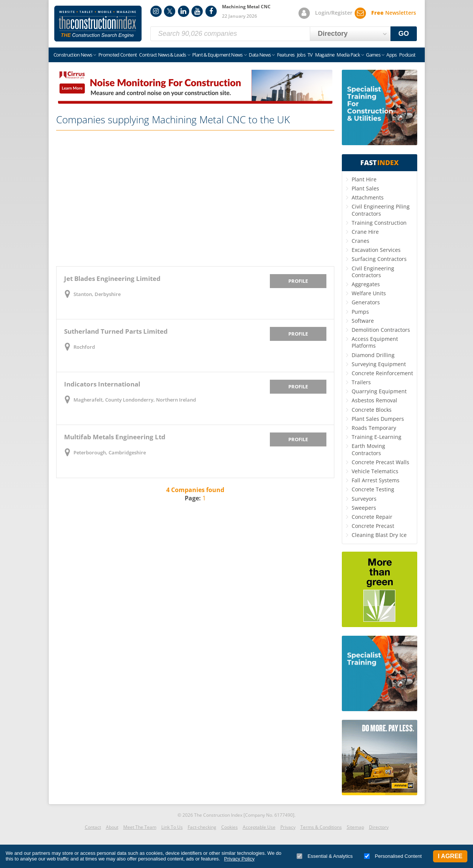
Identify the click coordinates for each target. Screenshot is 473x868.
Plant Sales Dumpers (378, 419)
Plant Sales (365, 188)
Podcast (407, 55)
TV (310, 55)
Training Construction (379, 223)
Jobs (301, 55)
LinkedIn (184, 11)
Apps (391, 55)
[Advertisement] (195, 198)
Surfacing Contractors (379, 259)
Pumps (360, 312)
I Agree (450, 856)
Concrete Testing (373, 489)
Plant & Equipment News (217, 55)
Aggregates (366, 284)
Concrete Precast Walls (380, 462)
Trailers (361, 382)
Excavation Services (376, 250)
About (112, 827)
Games (373, 55)
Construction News (73, 55)
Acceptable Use (259, 827)
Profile (298, 281)
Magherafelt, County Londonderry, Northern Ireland (135, 400)
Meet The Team (140, 827)
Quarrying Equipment (379, 391)
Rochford (84, 347)
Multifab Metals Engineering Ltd (115, 437)
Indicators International (102, 384)
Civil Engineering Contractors (373, 272)
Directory (379, 827)
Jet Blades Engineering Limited (112, 278)
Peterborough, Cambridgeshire (110, 452)
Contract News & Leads (162, 55)
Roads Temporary (374, 428)
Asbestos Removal (374, 400)
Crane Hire (365, 232)
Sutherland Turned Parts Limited (116, 331)
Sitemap (355, 827)
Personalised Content (393, 856)
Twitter (170, 11)
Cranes (360, 241)
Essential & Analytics (325, 856)
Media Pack (348, 55)
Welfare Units (369, 293)
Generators (366, 302)
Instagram (156, 11)
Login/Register (334, 13)
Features (286, 55)
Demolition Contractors (381, 330)
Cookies (230, 827)
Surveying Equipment (379, 364)
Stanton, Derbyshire (97, 294)
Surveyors (364, 499)
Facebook (211, 11)
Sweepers (364, 508)
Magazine (325, 55)
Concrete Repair (372, 517)
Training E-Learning (377, 437)
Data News (260, 55)
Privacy (288, 827)
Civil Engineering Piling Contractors (381, 210)
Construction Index (98, 24)
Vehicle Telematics (375, 471)
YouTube (197, 11)
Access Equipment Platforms (375, 342)
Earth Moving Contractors (368, 449)
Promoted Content (118, 55)
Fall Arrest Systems (376, 480)
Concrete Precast (373, 526)
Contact (93, 827)
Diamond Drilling (373, 355)
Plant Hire (364, 179)
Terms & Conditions (321, 827)
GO (404, 34)
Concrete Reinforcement (382, 373)
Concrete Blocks (372, 410)
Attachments (368, 197)
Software (363, 321)
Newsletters (394, 13)
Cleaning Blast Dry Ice (379, 535)
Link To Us (172, 827)
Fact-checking (202, 827)
